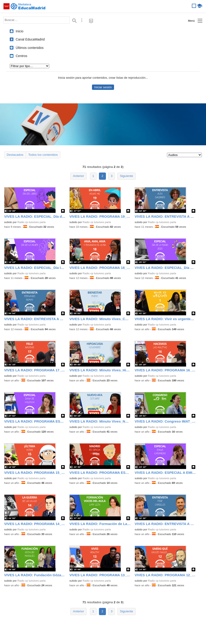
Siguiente (126, 176)
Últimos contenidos (30, 48)
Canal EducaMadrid (30, 39)
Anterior (78, 176)
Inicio (20, 31)
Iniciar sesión (103, 87)
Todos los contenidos (43, 155)
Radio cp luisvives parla (31, 222)
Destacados (15, 155)
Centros (22, 56)
